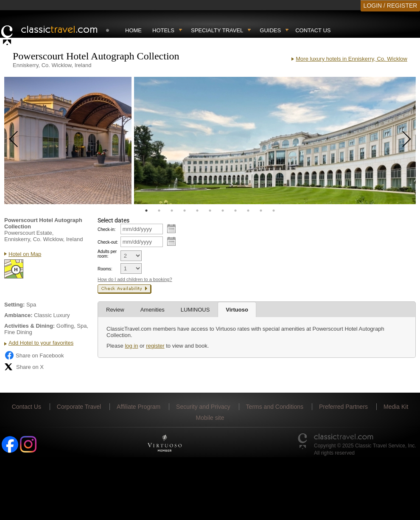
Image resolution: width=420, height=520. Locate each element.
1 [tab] (146, 211)
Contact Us (313, 30)
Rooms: (105, 269)
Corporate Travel (79, 407)
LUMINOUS (195, 310)
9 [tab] (248, 211)
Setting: (14, 305)
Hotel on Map (25, 254)
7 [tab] (223, 211)
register (155, 346)
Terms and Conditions (275, 407)
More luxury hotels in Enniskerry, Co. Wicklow (351, 59)
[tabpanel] (68, 141)
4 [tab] (185, 211)
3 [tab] (172, 211)
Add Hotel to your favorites (41, 343)
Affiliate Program (139, 407)
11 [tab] (274, 211)
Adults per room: (107, 254)
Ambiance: (18, 315)
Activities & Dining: (29, 326)
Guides (270, 30)
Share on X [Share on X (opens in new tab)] (24, 367)
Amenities (153, 310)
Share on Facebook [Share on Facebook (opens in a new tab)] (34, 355)
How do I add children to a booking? (135, 279)
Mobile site (210, 418)
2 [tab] (159, 211)
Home (133, 30)
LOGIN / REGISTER (391, 6)
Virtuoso (237, 310)
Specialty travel (217, 30)
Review (115, 310)
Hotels (163, 30)
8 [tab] (235, 211)
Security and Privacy (203, 407)
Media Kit (396, 407)
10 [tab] (261, 211)
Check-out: (108, 242)
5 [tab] (197, 211)
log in (131, 346)
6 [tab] (210, 211)
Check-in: (106, 229)
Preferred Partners (343, 407)
